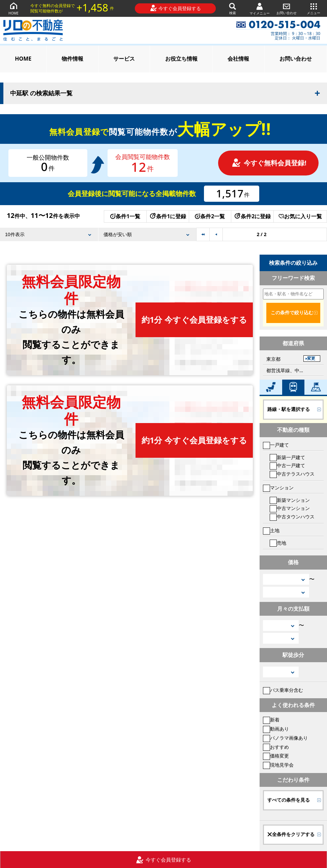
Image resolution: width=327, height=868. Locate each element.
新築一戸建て (287, 457)
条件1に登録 (168, 216)
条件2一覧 (210, 216)
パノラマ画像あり (285, 738)
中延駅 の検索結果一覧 (41, 93)
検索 (233, 8)
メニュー (314, 8)
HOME (13, 8)
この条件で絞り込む (292, 313)
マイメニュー (260, 9)
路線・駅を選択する (289, 409)
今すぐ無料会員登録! (269, 163)
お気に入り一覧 (300, 216)
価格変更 (276, 756)
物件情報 (72, 59)
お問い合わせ (287, 8)
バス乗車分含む (283, 690)
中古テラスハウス (292, 474)
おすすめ (276, 747)
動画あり (276, 729)
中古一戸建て (287, 465)
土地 (271, 530)
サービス (124, 59)
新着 (271, 720)
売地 (278, 543)
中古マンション (290, 508)
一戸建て (276, 445)
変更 (311, 358)
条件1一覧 (125, 216)
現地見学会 (278, 765)
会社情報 (238, 59)
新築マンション (290, 500)
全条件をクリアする (291, 834)
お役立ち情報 (181, 59)
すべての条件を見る (289, 800)
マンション (278, 488)
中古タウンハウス (292, 517)
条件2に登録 (252, 216)
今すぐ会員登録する (175, 8)
